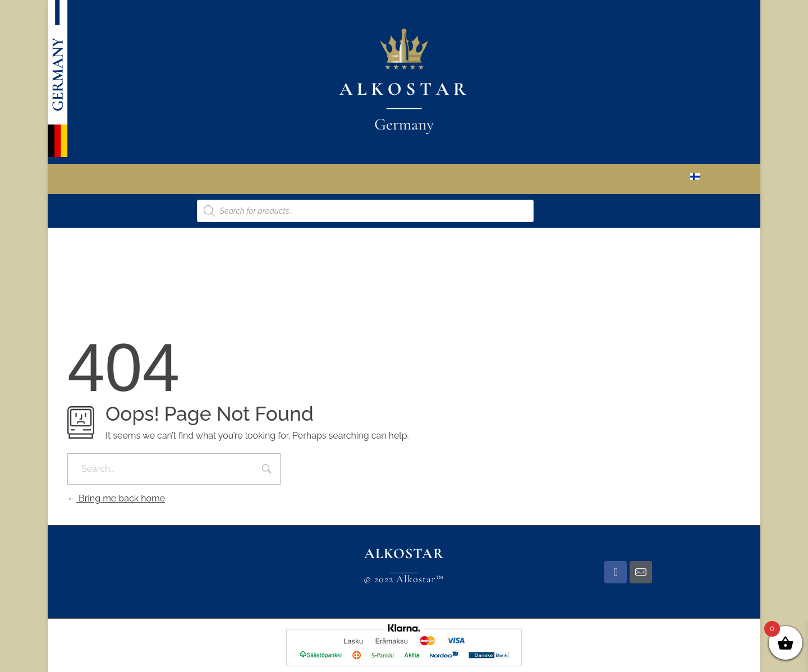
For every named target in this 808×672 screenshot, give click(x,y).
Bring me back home (116, 498)
